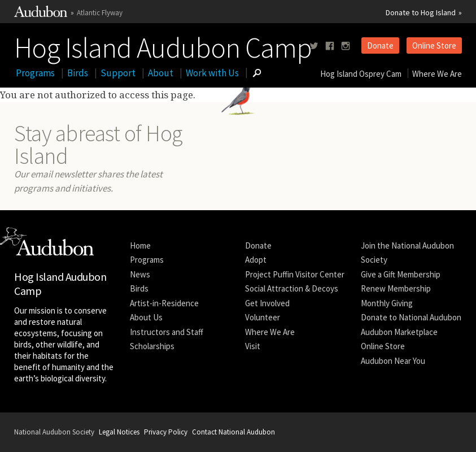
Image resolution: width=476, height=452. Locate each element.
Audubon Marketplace (399, 332)
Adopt (256, 260)
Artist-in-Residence (164, 303)
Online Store (434, 45)
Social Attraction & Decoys (292, 288)
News (140, 274)
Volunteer (263, 317)
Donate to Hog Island (421, 12)
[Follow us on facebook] (330, 46)
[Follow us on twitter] (314, 46)
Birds (78, 73)
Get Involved (267, 303)
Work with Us (212, 73)
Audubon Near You (393, 361)
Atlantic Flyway (100, 13)
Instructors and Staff (167, 332)
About (161, 73)
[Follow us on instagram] (346, 46)
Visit (253, 346)
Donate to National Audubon (411, 317)
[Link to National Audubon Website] (41, 14)
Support (118, 73)
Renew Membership (396, 288)
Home (140, 245)
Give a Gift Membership (401, 274)
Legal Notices (119, 432)
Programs (35, 73)
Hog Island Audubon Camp (163, 45)
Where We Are (437, 74)
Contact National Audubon (233, 432)
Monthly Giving (387, 303)
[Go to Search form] (257, 73)
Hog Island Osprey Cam (361, 74)
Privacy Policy (166, 432)
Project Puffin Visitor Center (295, 274)
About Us (146, 317)
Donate (380, 45)
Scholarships (152, 346)
